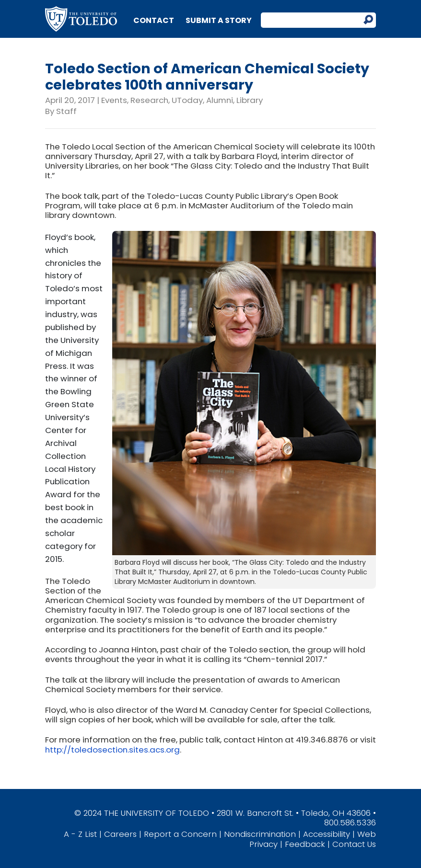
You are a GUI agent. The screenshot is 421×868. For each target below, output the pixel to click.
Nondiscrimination (260, 834)
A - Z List (80, 834)
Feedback (305, 844)
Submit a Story (219, 20)
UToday (187, 100)
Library (250, 100)
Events (114, 100)
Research (149, 100)
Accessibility (327, 834)
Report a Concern (180, 834)
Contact (154, 20)
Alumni (220, 100)
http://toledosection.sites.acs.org (112, 750)
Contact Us (354, 844)
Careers (120, 834)
